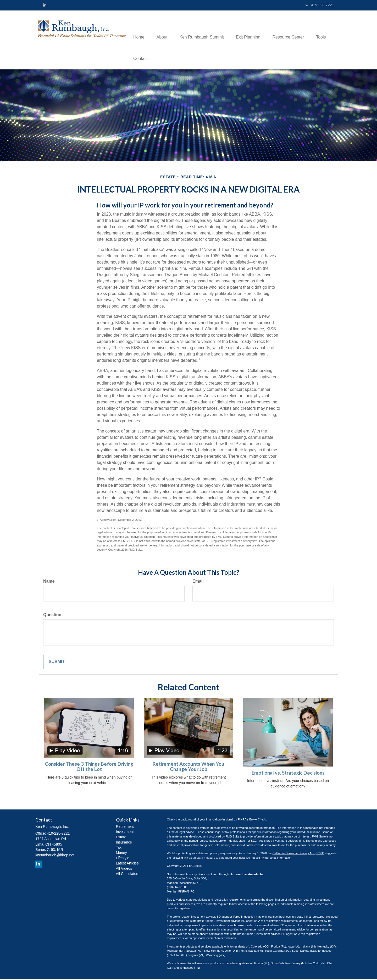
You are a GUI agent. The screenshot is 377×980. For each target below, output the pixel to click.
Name (49, 582)
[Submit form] (57, 663)
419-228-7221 (320, 5)
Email (198, 582)
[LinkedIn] (45, 5)
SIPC (191, 892)
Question (52, 615)
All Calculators (128, 875)
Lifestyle (123, 859)
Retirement (125, 828)
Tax (119, 848)
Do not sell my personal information (269, 858)
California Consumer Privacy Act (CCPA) (298, 854)
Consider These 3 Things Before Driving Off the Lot (89, 767)
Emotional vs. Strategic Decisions (288, 774)
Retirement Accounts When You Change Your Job (188, 767)
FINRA (183, 892)
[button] (164, 29)
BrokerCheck (258, 820)
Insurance (124, 843)
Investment (125, 833)
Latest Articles (127, 864)
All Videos (124, 869)
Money (121, 854)
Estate (121, 838)
